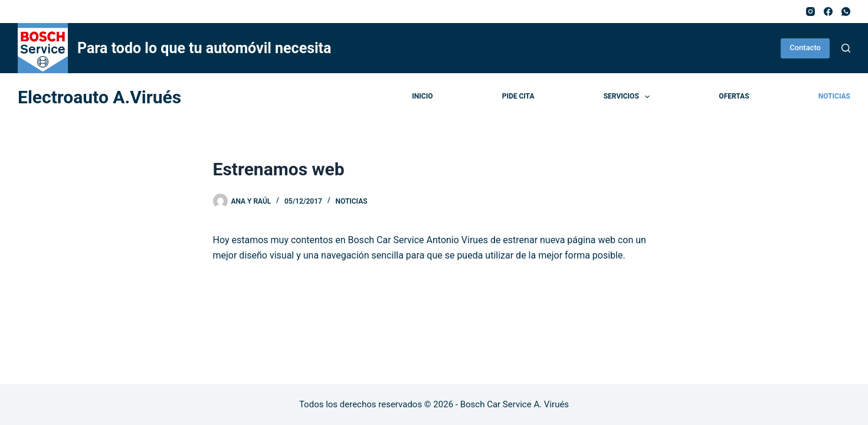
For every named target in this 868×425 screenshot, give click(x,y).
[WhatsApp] (846, 12)
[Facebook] (828, 12)
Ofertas (734, 96)
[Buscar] (846, 48)
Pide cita (518, 96)
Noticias (834, 96)
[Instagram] (810, 12)
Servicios (629, 97)
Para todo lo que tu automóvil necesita (204, 48)
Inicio (422, 96)
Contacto (805, 48)
